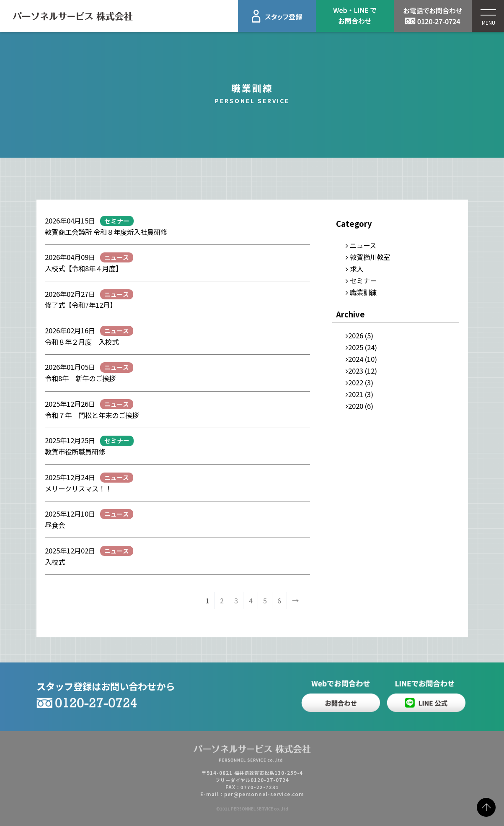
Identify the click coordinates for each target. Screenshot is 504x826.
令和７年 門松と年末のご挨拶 (95, 415)
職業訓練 (363, 292)
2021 (356, 394)
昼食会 (55, 525)
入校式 (55, 562)
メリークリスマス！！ (78, 488)
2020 (356, 406)
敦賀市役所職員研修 (75, 452)
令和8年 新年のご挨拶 (80, 378)
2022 (356, 382)
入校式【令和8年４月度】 (84, 268)
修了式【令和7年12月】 (81, 305)
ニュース (363, 245)
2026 (356, 335)
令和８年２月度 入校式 (82, 342)
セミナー (363, 281)
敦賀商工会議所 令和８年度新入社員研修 (106, 232)
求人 (357, 269)
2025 (356, 347)
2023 (356, 371)
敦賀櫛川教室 (370, 257)
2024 (356, 359)
